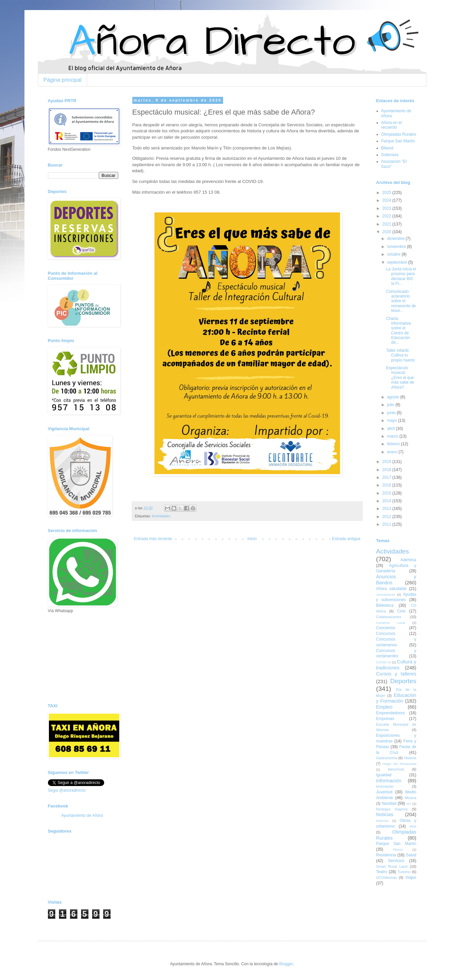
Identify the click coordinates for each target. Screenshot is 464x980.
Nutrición (383, 821)
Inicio (252, 539)
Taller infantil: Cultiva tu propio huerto (400, 355)
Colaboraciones (389, 617)
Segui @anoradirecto (67, 790)
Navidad (389, 803)
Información (389, 781)
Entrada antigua (346, 539)
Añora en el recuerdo (391, 125)
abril (391, 429)
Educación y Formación (396, 698)
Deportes (403, 681)
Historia (410, 758)
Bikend (387, 148)
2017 (387, 477)
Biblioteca (385, 605)
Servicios (396, 861)
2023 (387, 208)
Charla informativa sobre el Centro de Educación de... (398, 331)
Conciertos (386, 628)
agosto (393, 397)
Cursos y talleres (396, 674)
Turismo (404, 872)
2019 (387, 462)
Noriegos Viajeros (392, 809)
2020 (387, 232)
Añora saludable (391, 589)
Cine (402, 611)
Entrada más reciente (153, 539)
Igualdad (384, 775)
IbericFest (396, 769)
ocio (413, 826)
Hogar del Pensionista (399, 764)
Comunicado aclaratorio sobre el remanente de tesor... (401, 301)
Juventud (384, 792)
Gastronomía (387, 758)
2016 (387, 485)
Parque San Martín (398, 141)
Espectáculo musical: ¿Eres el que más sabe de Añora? (400, 378)
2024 (387, 200)
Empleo (384, 707)
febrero (394, 444)
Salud (411, 855)
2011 (387, 524)
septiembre (397, 262)
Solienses (390, 155)
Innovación (385, 786)
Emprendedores (390, 713)
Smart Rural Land (392, 866)
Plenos (398, 850)
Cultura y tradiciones (396, 665)
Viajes (411, 877)
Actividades (161, 516)
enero (393, 452)
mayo (392, 420)
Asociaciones (386, 595)
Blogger (286, 964)
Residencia (386, 855)
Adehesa (408, 560)
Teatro (382, 872)
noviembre (397, 247)
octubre (394, 254)
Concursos (386, 634)
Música (410, 798)
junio (392, 413)
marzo (393, 436)
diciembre (396, 239)
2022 (387, 216)
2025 (387, 193)
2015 (387, 493)
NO (409, 804)
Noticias (385, 814)
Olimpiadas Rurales (399, 134)
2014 (387, 501)
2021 (387, 224)
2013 (387, 509)
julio (391, 405)
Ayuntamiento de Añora (82, 815)
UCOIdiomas (387, 877)
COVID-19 (384, 662)
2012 (387, 517)
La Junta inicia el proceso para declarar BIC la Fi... (401, 276)
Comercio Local (391, 623)
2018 (387, 470)
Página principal (63, 80)
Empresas (385, 719)
